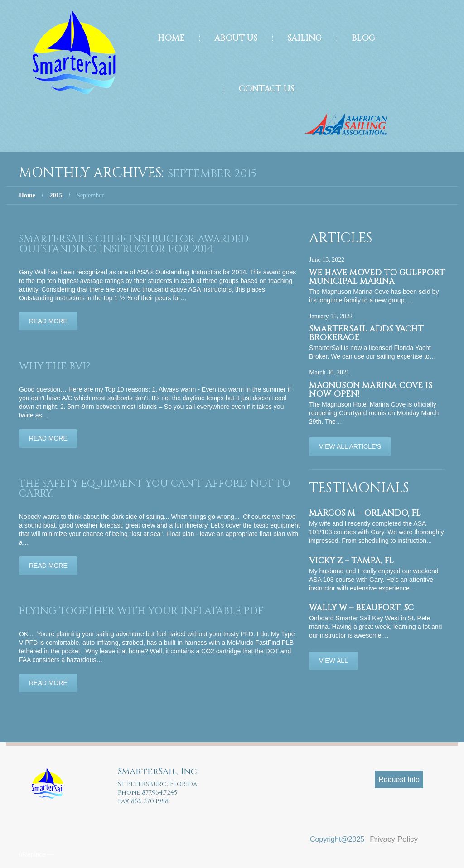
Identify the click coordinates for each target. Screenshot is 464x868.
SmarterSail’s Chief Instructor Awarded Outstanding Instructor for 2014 (134, 244)
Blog (363, 38)
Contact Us (266, 89)
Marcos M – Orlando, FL (365, 513)
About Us (236, 38)
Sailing (304, 38)
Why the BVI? (55, 367)
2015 (56, 195)
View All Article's (350, 446)
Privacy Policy (394, 839)
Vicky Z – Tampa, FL (351, 561)
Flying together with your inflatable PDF (141, 611)
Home (171, 38)
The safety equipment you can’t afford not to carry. (155, 489)
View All (333, 661)
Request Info (399, 779)
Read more (48, 321)
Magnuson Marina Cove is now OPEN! (371, 390)
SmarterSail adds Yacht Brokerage (366, 333)
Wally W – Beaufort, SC (361, 608)
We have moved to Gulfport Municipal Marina (377, 277)
